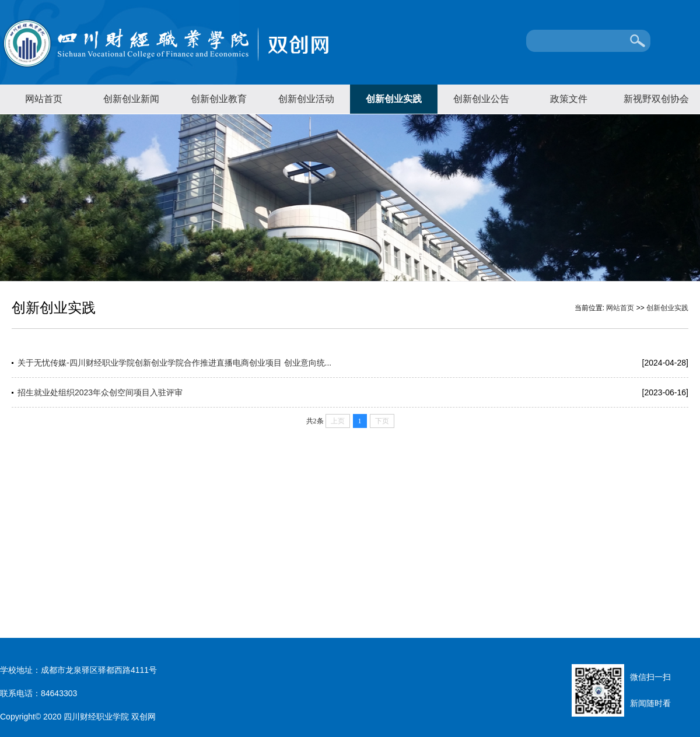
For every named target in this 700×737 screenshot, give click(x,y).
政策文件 (569, 99)
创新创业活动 (306, 99)
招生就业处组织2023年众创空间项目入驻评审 (100, 392)
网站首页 (44, 99)
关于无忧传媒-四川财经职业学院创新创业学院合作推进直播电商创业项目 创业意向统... (174, 363)
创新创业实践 (394, 99)
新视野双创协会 (656, 99)
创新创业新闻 (131, 99)
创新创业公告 (481, 99)
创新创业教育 (219, 99)
